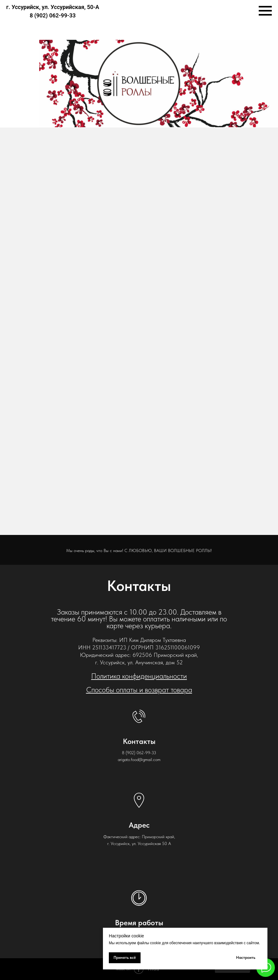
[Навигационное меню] (265, 11)
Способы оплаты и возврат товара (139, 690)
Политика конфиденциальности (139, 676)
